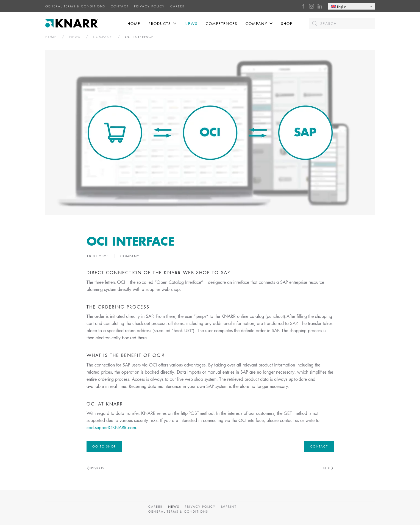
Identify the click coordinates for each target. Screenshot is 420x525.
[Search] (342, 23)
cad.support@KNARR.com (111, 427)
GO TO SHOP (104, 446)
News (191, 23)
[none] (351, 6)
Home (134, 23)
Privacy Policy (149, 6)
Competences (222, 23)
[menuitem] (351, 6)
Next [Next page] (328, 468)
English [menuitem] (342, 6)
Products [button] (162, 23)
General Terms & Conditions (75, 6)
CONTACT (120, 6)
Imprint (228, 506)
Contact (319, 446)
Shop (287, 23)
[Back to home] (72, 23)
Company (130, 256)
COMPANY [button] (259, 23)
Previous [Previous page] (95, 468)
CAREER (177, 6)
